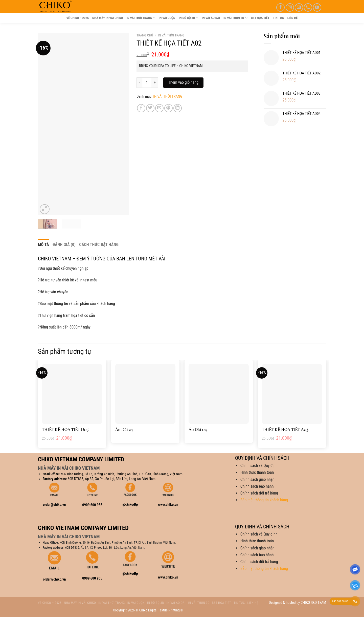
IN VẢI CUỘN (167, 18)
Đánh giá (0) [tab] (64, 245)
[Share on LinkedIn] (178, 108)
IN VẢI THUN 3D (235, 18)
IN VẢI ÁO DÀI (211, 18)
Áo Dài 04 (198, 430)
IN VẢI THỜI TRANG (141, 18)
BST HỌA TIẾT (260, 18)
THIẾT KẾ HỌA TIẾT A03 (285, 430)
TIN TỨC (278, 18)
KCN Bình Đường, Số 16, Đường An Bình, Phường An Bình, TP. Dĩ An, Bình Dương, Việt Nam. (122, 474)
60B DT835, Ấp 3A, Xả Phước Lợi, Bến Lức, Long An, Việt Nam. (112, 479)
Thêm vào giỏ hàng (183, 82)
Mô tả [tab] (43, 245)
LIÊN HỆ (293, 18)
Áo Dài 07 (124, 430)
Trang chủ (145, 35)
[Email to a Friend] (159, 108)
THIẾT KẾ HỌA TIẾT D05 (65, 430)
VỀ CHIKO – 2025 (77, 18)
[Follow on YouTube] (317, 7)
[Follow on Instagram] (290, 7)
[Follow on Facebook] (280, 7)
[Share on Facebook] (141, 108)
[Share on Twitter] (150, 108)
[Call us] (308, 7)
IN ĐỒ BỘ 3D (188, 18)
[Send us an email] (299, 7)
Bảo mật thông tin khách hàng (264, 500)
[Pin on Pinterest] (168, 108)
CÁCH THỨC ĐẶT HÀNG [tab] (99, 245)
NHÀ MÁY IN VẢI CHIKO (108, 18)
